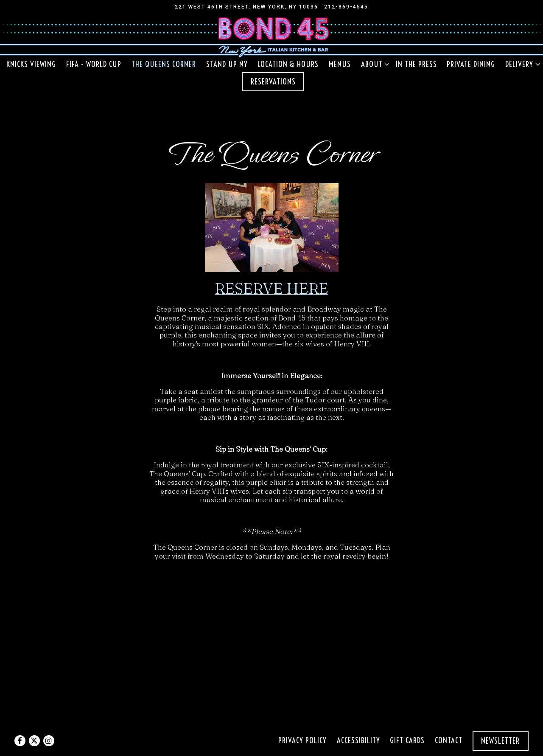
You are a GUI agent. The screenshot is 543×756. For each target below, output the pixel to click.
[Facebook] (20, 741)
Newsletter (500, 741)
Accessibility (358, 741)
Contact (449, 741)
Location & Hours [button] (288, 64)
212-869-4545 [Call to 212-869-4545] (346, 7)
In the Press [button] (416, 64)
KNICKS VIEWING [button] (31, 64)
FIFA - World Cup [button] (94, 64)
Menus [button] (340, 64)
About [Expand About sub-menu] (374, 64)
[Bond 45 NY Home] (271, 35)
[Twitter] (34, 741)
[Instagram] (49, 741)
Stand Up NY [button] (227, 64)
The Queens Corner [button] (164, 64)
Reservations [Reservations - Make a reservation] (273, 82)
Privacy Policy (302, 741)
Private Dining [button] (471, 64)
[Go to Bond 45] (246, 7)
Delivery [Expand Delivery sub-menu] (521, 64)
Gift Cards (407, 741)
